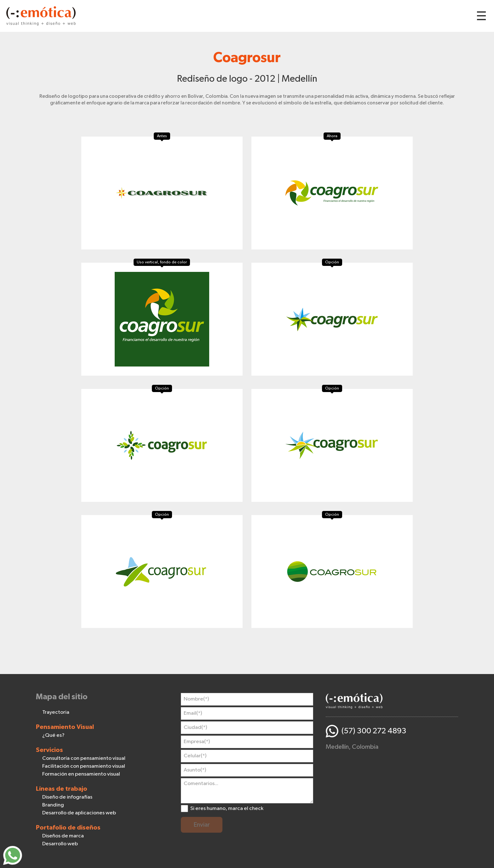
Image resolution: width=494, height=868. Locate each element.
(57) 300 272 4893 (374, 731)
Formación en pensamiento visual (81, 774)
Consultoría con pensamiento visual (84, 758)
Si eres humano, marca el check (227, 809)
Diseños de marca (63, 836)
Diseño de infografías (67, 797)
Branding (53, 805)
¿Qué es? (53, 735)
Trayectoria (56, 712)
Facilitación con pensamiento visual (84, 766)
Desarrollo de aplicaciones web (79, 813)
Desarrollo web (60, 844)
